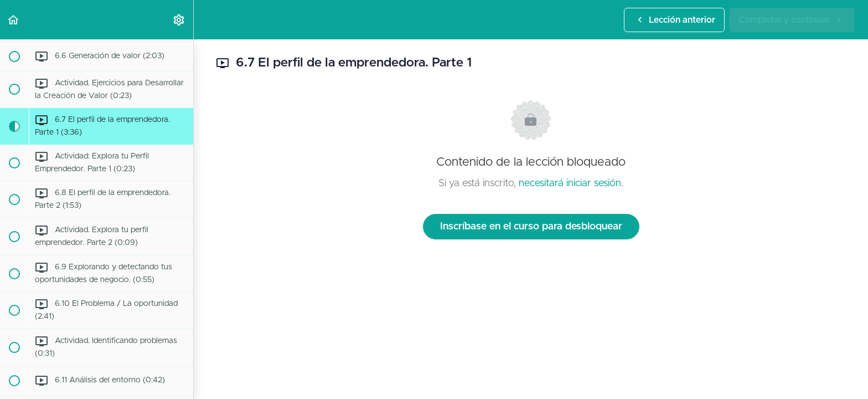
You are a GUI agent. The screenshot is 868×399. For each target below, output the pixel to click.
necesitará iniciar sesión (570, 183)
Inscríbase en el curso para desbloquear (531, 227)
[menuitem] (179, 20)
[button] (14, 20)
